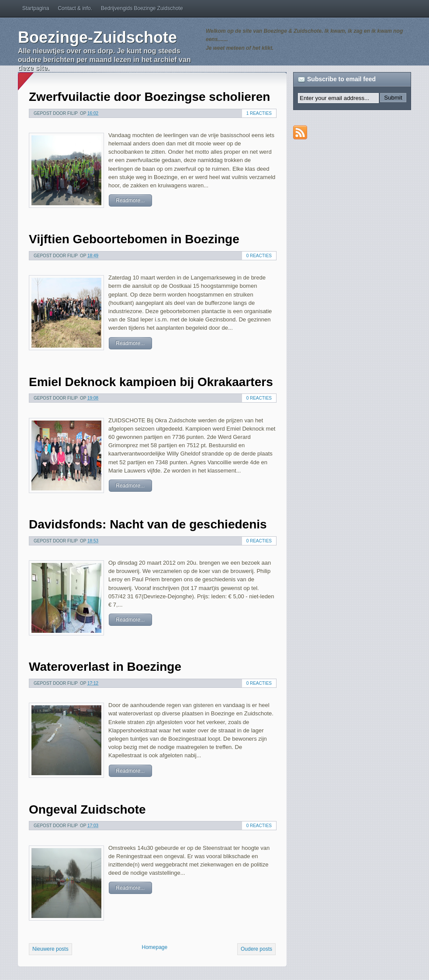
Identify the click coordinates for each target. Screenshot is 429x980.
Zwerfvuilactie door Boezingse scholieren (149, 97)
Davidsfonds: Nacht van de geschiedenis (148, 524)
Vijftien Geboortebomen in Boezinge (134, 239)
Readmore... (130, 200)
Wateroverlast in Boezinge (105, 667)
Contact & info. (75, 8)
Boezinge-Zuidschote (97, 37)
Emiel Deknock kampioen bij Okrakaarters (151, 382)
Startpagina (36, 8)
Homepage (154, 947)
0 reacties (259, 256)
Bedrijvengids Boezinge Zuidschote (142, 8)
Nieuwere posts (50, 949)
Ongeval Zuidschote (87, 809)
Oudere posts (256, 949)
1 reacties (259, 113)
